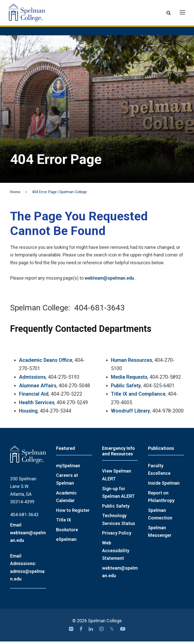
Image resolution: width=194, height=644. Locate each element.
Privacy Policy (117, 536)
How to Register (73, 513)
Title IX (64, 522)
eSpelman (66, 542)
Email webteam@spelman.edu (28, 535)
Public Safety (126, 388)
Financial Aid (34, 397)
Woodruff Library (130, 414)
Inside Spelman (164, 486)
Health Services (37, 405)
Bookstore (67, 532)
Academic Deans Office (46, 363)
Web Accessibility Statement (116, 553)
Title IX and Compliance (138, 397)
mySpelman (68, 468)
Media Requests (129, 380)
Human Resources (131, 363)
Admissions (32, 380)
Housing (28, 414)
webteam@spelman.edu (109, 281)
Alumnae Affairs (38, 388)
